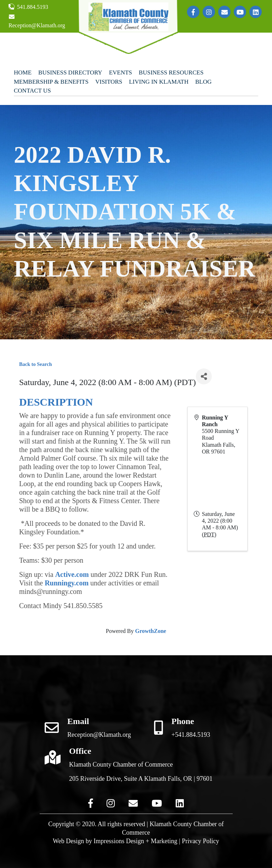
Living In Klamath (159, 82)
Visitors (109, 82)
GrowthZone (151, 631)
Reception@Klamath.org (37, 21)
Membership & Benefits (51, 82)
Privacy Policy (200, 841)
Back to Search (35, 364)
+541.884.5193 (191, 735)
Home (23, 73)
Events (121, 73)
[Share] (204, 376)
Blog (203, 82)
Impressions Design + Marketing (135, 841)
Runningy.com (67, 583)
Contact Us (32, 91)
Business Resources (171, 73)
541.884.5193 (28, 7)
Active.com (72, 574)
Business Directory (70, 73)
